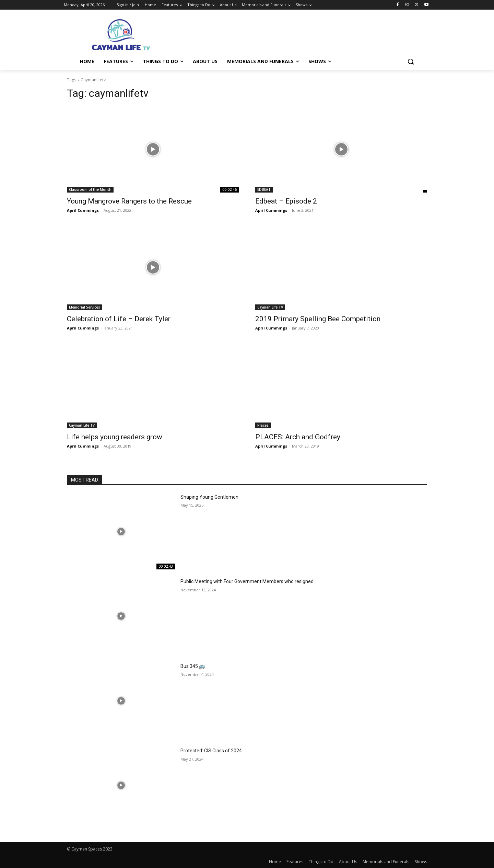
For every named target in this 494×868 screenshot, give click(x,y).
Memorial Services (85, 307)
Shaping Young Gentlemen (209, 497)
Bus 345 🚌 (193, 666)
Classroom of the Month (90, 189)
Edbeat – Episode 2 (286, 201)
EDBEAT (264, 189)
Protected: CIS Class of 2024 (211, 751)
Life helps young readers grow (115, 437)
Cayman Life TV (270, 307)
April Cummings (83, 210)
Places (263, 425)
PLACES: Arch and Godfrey (298, 437)
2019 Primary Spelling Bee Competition (318, 319)
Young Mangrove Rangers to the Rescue (129, 201)
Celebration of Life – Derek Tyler (119, 319)
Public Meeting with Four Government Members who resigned (247, 581)
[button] (411, 61)
